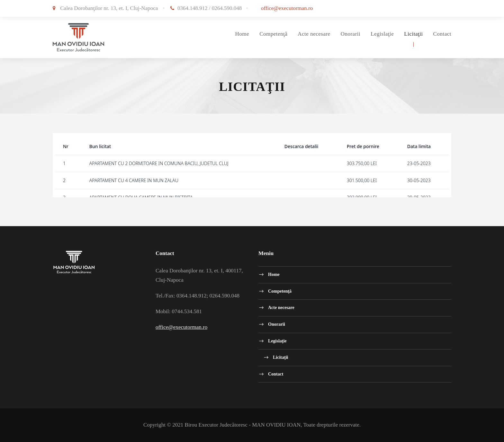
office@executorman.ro (287, 8)
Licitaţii (413, 34)
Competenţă (273, 34)
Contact (442, 34)
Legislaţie (382, 34)
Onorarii (351, 34)
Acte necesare (314, 34)
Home (242, 34)
